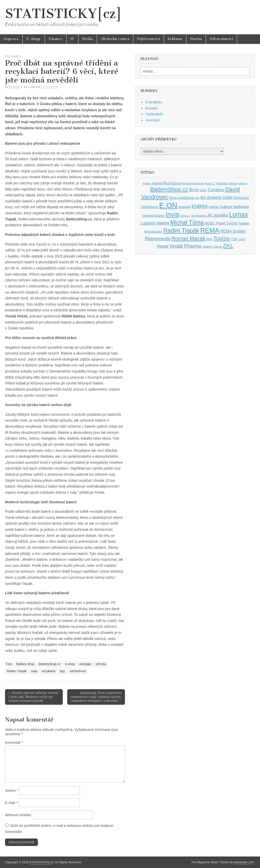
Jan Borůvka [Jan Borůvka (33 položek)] (198, 216)
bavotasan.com (244, 862)
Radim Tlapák (17, 671)
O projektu (154, 102)
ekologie (85, 664)
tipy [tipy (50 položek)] (209, 239)
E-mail (11, 803)
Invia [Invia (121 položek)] (172, 214)
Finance (56, 39)
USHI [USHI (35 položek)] (242, 239)
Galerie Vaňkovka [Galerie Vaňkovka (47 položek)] (235, 207)
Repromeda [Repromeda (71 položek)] (157, 239)
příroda (101, 664)
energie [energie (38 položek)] (214, 207)
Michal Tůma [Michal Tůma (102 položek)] (187, 222)
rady (34, 671)
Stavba (196, 39)
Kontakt (151, 108)
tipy (62, 671)
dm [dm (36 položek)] (197, 198)
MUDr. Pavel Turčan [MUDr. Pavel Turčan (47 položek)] (221, 223)
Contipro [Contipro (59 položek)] (216, 190)
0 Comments (49, 87)
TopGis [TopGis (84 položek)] (222, 238)
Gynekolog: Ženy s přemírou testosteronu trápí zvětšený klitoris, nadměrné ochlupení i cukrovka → (96, 697)
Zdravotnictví (221, 39)
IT (72, 39)
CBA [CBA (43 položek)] (203, 190)
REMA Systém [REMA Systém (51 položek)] (233, 231)
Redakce (14, 87)
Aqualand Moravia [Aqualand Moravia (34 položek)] (192, 183)
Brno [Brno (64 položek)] (194, 190)
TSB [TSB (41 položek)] (234, 239)
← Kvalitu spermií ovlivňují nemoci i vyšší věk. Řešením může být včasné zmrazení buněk (34, 697)
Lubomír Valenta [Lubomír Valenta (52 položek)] (155, 223)
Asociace (153, 120)
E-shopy (34, 39)
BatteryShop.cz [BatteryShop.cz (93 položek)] (169, 189)
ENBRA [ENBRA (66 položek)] (200, 206)
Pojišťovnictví (149, 39)
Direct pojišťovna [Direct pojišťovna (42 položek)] (182, 198)
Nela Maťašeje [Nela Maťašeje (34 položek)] (153, 232)
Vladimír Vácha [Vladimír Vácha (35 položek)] (212, 247)
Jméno (12, 791)
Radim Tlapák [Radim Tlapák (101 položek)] (181, 231)
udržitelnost (77, 671)
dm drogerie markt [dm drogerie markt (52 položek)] (216, 197)
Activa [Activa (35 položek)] (147, 183)
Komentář (14, 743)
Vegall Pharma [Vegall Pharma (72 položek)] (185, 246)
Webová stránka (18, 815)
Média (88, 39)
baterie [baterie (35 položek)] (243, 183)
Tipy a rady (13, 56)
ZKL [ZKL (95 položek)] (228, 246)
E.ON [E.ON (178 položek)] (168, 205)
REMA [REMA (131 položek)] (210, 230)
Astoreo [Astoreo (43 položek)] (222, 183)
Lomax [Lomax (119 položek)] (239, 214)
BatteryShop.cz (50, 664)
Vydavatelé (154, 114)
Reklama (175, 39)
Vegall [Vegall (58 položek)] (162, 246)
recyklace (49, 671)
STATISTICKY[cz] (63, 14)
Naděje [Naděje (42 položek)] (244, 223)
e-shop (70, 664)
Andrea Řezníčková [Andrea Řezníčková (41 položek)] (166, 183)
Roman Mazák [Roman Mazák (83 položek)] (188, 238)
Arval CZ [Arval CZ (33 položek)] (210, 183)
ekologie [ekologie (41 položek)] (184, 207)
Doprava (11, 39)
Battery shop (25, 664)
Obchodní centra (115, 39)
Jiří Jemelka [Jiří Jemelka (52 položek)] (217, 215)
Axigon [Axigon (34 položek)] (233, 183)
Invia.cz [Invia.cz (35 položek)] (185, 216)
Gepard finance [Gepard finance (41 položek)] (153, 215)
